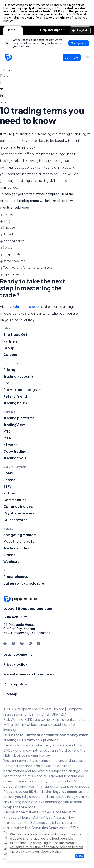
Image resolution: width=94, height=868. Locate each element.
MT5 (7, 431)
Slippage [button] (7, 228)
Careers (10, 355)
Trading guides (16, 548)
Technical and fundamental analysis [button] (26, 268)
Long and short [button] (12, 254)
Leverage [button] (8, 214)
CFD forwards (16, 520)
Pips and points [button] (12, 241)
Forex (8, 473)
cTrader (10, 445)
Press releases (16, 576)
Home (13, 30)
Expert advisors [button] (12, 275)
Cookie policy (15, 684)
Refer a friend (15, 396)
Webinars (11, 561)
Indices (10, 493)
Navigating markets (20, 535)
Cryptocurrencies (19, 513)
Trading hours (15, 403)
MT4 (7, 438)
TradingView (14, 425)
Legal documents (18, 654)
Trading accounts (19, 376)
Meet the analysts (19, 541)
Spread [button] (6, 234)
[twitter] (1, 89)
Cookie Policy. (51, 851)
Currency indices (18, 506)
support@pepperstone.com (28, 608)
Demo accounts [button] (13, 261)
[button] (80, 856)
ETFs (7, 486)
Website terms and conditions (29, 674)
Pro (6, 383)
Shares (9, 480)
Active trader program (22, 390)
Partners (11, 341)
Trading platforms (19, 418)
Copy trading (15, 451)
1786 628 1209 (15, 617)
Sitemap (10, 694)
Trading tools (15, 458)
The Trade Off (15, 334)
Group (9, 348)
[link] (7, 43)
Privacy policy (15, 664)
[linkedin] (1, 96)
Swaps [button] (6, 248)
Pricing (9, 370)
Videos (9, 555)
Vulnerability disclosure (24, 583)
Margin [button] (6, 221)
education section (27, 307)
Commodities (15, 500)
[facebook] (1, 82)
